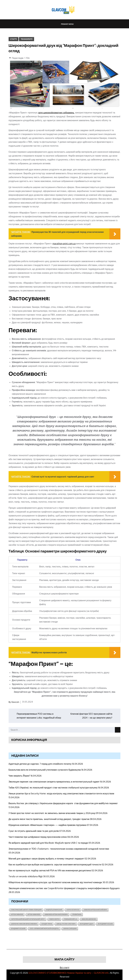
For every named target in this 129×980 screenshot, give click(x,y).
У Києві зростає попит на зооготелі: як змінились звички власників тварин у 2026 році (52, 813)
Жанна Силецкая (70, 929)
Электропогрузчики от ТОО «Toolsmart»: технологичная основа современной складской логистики (59, 849)
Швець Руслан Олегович (66, 924)
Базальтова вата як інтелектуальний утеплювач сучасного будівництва (45, 770)
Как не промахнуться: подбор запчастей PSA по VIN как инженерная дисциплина (50, 870)
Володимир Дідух (87, 924)
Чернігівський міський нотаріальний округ (28, 919)
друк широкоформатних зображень (56, 113)
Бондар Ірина (47, 924)
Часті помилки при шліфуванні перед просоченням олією (38, 837)
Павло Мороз (54, 919)
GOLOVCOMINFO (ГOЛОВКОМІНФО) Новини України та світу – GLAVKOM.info (69, 973)
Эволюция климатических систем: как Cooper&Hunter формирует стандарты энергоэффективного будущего (64, 888)
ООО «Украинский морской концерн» (44, 929)
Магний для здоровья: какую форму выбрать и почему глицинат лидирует (46, 859)
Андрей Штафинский (54, 910)
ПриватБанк (77, 914)
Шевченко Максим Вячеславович (24, 924)
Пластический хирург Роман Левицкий (26, 910)
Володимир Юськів (105, 924)
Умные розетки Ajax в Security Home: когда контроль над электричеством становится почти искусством (61, 794)
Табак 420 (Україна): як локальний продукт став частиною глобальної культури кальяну (53, 788)
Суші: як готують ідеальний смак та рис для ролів (34, 831)
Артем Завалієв (17, 914)
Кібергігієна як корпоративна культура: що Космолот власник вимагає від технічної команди (55, 882)
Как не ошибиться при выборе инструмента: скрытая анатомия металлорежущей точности (55, 865)
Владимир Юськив (18, 929)
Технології (26, 39)
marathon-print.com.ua (64, 244)
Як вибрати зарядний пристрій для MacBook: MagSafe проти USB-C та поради (48, 843)
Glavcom (15, 702)
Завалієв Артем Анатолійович (95, 910)
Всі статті (64, 968)
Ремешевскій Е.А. (71, 919)
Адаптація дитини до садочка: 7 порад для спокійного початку (40, 764)
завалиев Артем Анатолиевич (56, 914)
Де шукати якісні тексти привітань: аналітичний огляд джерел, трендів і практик (49, 819)
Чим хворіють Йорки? (19, 776)
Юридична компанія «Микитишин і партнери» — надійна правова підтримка (47, 825)
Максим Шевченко (89, 919)
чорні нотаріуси (73, 910)
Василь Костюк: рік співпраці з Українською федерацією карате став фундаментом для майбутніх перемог (63, 803)
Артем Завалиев (34, 914)
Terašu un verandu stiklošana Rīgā (26, 876)
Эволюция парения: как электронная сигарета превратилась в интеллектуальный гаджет (54, 782)
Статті (14, 39)
